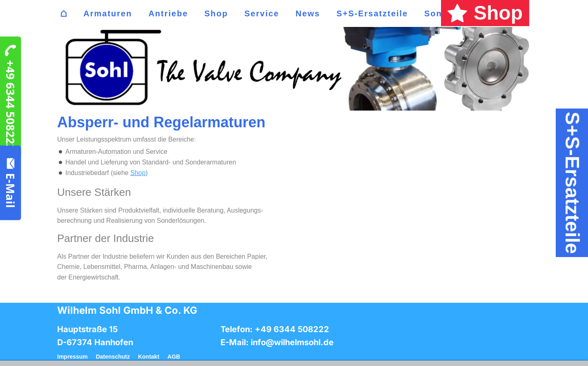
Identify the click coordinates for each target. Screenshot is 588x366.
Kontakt (149, 357)
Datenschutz (113, 357)
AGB (174, 357)
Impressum (72, 357)
